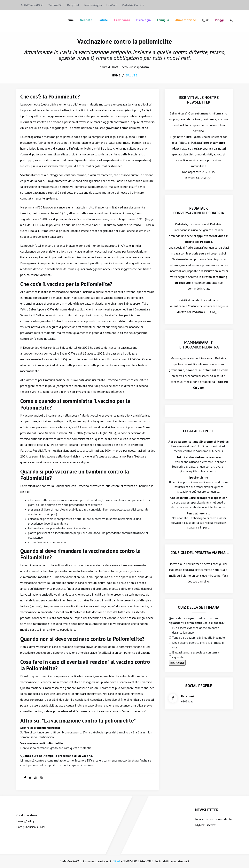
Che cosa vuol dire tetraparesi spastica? (199, 497)
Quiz (205, 20)
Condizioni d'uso (27, 815)
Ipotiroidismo (199, 477)
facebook (188, 696)
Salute (103, 20)
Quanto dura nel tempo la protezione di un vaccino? (57, 756)
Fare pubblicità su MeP (31, 827)
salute (132, 75)
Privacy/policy (25, 821)
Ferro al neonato (199, 513)
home (116, 75)
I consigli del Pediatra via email (199, 552)
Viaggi (219, 20)
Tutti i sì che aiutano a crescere (199, 457)
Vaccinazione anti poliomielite (42, 743)
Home (70, 20)
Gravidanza (122, 20)
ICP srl (116, 861)
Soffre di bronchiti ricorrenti (40, 728)
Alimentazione (186, 20)
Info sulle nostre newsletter (214, 819)
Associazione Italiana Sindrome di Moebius (199, 441)
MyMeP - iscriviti (206, 825)
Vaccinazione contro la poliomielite (124, 41)
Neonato (86, 20)
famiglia (163, 20)
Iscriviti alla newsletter (185, 564)
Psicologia (144, 20)
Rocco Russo (128, 67)
